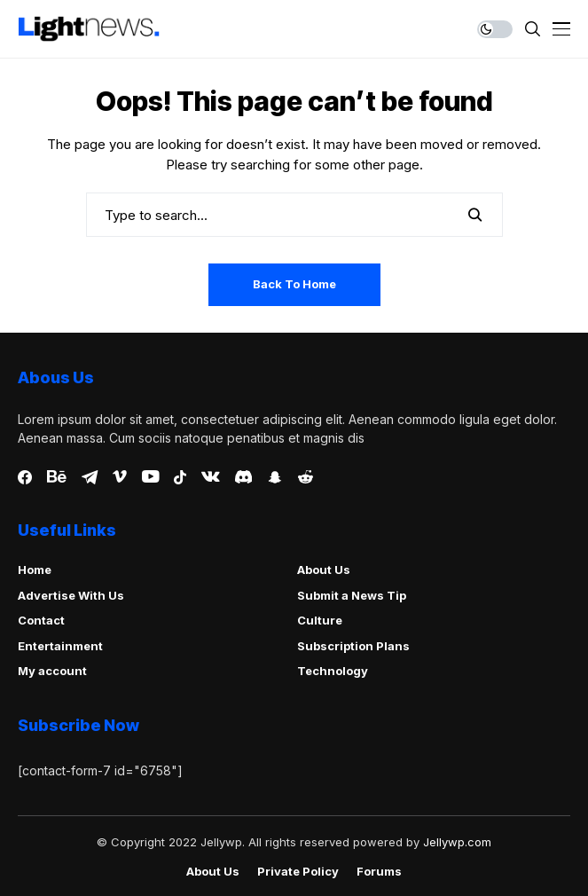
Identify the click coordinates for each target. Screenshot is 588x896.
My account (52, 671)
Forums (379, 872)
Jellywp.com (457, 842)
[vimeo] (120, 477)
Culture (320, 620)
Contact (41, 620)
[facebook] (25, 477)
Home (35, 570)
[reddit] (306, 477)
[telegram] (90, 477)
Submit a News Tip (352, 595)
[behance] (57, 477)
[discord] (243, 477)
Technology (333, 671)
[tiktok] (180, 477)
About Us (324, 570)
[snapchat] (275, 477)
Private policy (298, 872)
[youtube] (150, 477)
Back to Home (294, 284)
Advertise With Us (71, 595)
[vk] (211, 477)
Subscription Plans (353, 646)
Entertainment (60, 646)
